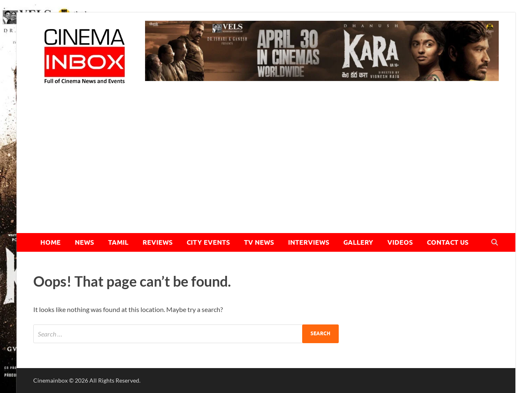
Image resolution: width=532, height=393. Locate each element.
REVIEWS (158, 242)
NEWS (84, 242)
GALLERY (358, 242)
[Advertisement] (266, 171)
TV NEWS (259, 242)
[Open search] (495, 243)
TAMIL (118, 242)
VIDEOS (400, 242)
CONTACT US (448, 242)
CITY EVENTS (208, 242)
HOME (50, 242)
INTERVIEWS (309, 242)
